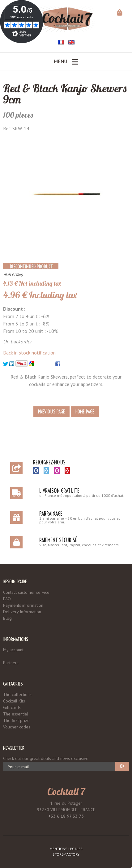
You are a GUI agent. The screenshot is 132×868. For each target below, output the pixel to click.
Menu (66, 62)
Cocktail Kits (14, 701)
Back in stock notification (29, 353)
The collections (17, 694)
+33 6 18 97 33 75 (66, 816)
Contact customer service (26, 592)
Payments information (23, 605)
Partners (11, 663)
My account (13, 650)
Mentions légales (66, 849)
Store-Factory (66, 854)
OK (122, 766)
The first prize (16, 720)
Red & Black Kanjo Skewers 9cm (65, 94)
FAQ (7, 599)
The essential (16, 714)
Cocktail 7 (66, 791)
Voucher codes (17, 727)
